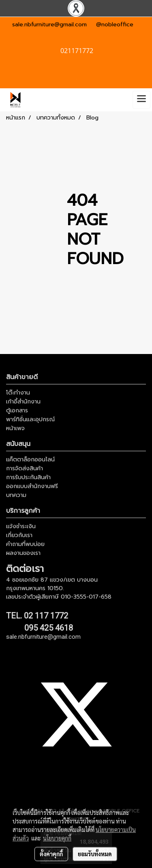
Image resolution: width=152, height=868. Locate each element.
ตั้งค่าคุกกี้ (51, 854)
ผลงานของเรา (23, 553)
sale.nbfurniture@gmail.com (49, 25)
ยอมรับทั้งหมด (95, 854)
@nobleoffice (115, 25)
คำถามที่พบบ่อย (25, 544)
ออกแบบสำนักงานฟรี (32, 486)
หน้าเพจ (15, 428)
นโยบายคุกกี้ (57, 838)
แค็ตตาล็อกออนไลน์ (30, 460)
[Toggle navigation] (141, 100)
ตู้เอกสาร (17, 411)
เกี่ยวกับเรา (19, 535)
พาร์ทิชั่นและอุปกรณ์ (30, 419)
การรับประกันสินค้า (28, 477)
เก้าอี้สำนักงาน (23, 402)
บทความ (16, 495)
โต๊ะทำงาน (18, 393)
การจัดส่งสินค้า (25, 468)
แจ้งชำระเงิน (21, 526)
